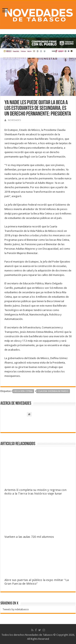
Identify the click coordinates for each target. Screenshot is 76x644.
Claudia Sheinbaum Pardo (53, 391)
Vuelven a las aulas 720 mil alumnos (29, 537)
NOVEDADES (14, 120)
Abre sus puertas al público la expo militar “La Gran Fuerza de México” (37, 582)
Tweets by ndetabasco (16, 609)
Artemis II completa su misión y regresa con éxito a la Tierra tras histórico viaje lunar (35, 492)
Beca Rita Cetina (24, 391)
